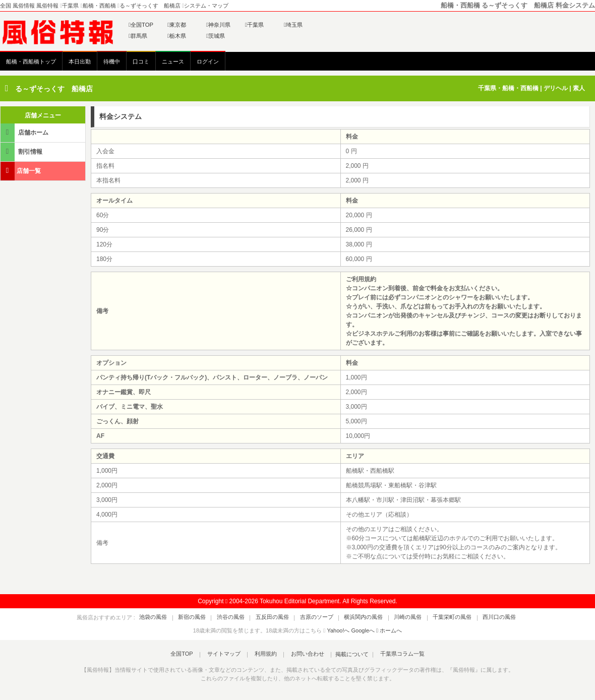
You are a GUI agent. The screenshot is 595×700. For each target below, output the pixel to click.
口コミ (141, 61)
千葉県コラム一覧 (391, 654)
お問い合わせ (302, 654)
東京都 (177, 25)
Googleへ (363, 630)
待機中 (112, 61)
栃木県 (177, 36)
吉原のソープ (317, 617)
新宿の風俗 (209, 617)
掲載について (344, 654)
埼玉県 (293, 25)
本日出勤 (80, 61)
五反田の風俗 (278, 617)
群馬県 (138, 36)
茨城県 (216, 36)
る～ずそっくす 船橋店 (54, 89)
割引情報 (22, 151)
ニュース (173, 61)
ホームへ (389, 630)
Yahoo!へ (338, 630)
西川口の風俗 (478, 617)
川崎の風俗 (397, 617)
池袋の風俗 (175, 617)
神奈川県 (218, 25)
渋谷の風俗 (242, 617)
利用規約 (266, 654)
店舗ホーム (25, 132)
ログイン (208, 61)
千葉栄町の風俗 (436, 617)
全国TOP (141, 25)
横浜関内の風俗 (358, 617)
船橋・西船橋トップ (31, 61)
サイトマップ (229, 654)
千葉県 (254, 25)
